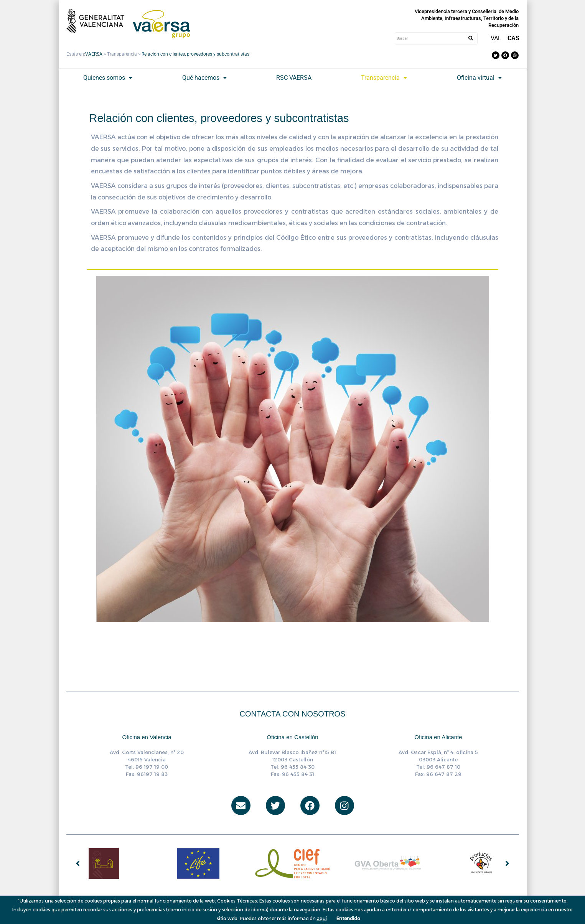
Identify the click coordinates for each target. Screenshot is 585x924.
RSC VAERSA (294, 78)
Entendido (348, 918)
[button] (108, 78)
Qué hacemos (204, 78)
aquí (322, 918)
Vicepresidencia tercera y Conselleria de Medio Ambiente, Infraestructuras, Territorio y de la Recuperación (467, 18)
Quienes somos (108, 78)
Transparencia (384, 78)
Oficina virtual (479, 78)
